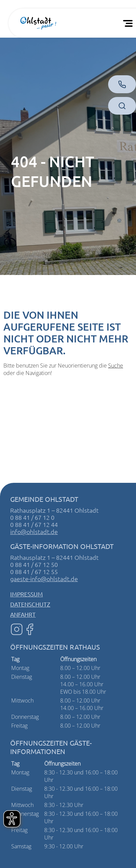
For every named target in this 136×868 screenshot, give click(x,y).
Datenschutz (30, 604)
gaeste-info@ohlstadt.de (44, 579)
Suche (116, 366)
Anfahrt (23, 614)
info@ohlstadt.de (34, 531)
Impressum (27, 594)
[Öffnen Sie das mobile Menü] (129, 23)
